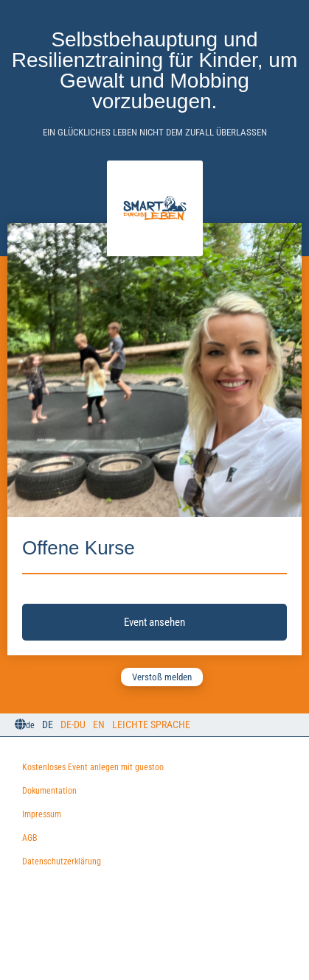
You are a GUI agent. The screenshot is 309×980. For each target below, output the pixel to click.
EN (99, 725)
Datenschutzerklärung (62, 861)
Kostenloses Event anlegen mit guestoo (93, 767)
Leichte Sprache (151, 725)
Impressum (42, 814)
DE (48, 725)
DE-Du (73, 725)
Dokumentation (49, 791)
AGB (30, 838)
